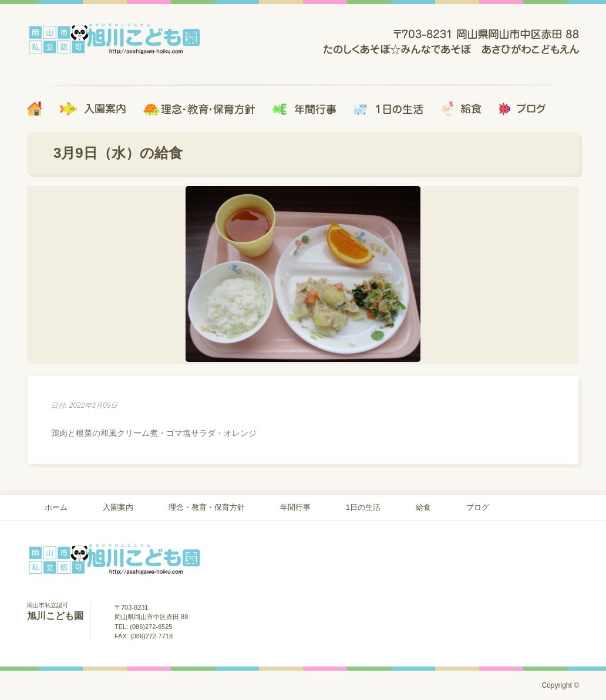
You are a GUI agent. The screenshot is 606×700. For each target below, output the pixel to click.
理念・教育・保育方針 (207, 507)
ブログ (478, 507)
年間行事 (295, 507)
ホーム (56, 507)
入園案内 (118, 507)
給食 (423, 507)
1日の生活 (363, 507)
